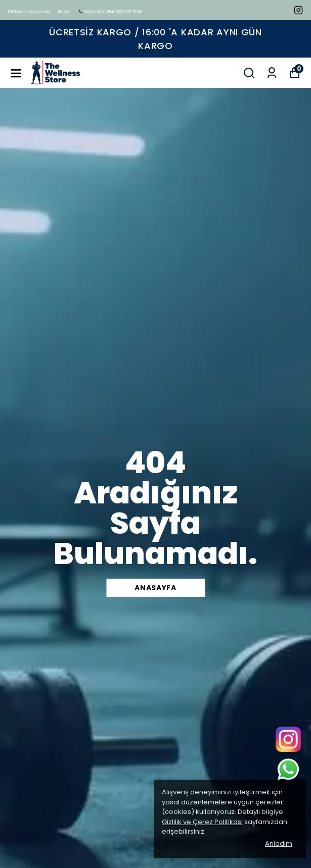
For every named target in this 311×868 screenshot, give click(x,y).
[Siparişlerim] (272, 73)
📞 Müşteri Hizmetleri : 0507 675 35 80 (110, 11)
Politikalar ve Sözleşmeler (29, 11)
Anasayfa (155, 588)
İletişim (64, 11)
